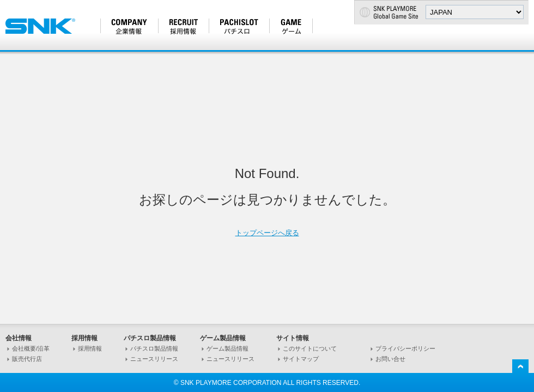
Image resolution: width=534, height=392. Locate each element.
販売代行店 (27, 359)
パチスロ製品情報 (154, 348)
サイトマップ (301, 359)
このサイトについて (310, 348)
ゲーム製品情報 (227, 348)
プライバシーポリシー (405, 348)
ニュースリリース (154, 359)
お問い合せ (390, 359)
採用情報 (90, 348)
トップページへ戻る (267, 233)
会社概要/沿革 (31, 348)
